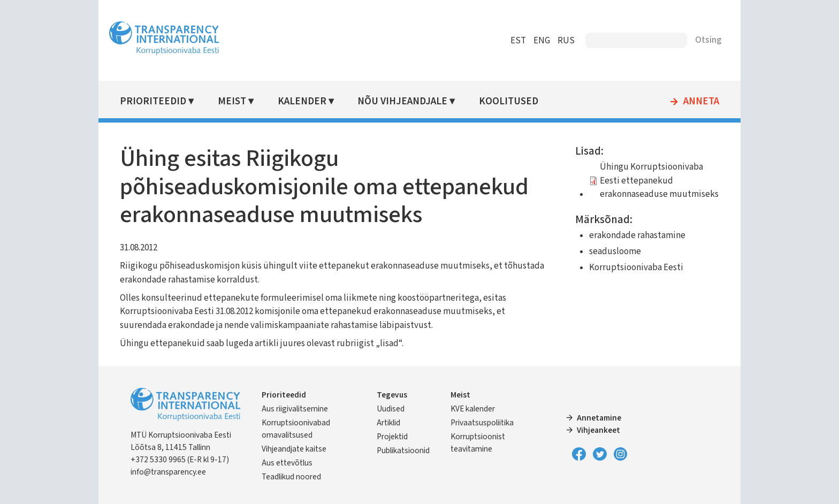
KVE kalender (473, 409)
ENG (542, 41)
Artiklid (388, 423)
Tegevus (392, 395)
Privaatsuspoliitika (482, 423)
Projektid (392, 437)
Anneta (701, 102)
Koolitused (509, 101)
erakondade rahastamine (637, 235)
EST (518, 41)
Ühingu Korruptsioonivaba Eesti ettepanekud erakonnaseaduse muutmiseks (659, 181)
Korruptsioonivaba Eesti (636, 268)
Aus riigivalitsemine (295, 409)
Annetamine (599, 418)
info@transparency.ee (168, 472)
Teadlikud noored (291, 477)
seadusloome (615, 251)
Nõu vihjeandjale (402, 101)
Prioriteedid (153, 101)
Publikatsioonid (403, 450)
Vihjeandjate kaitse (294, 449)
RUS (566, 41)
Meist (232, 101)
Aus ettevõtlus (287, 463)
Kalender (302, 101)
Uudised (391, 409)
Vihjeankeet (598, 430)
